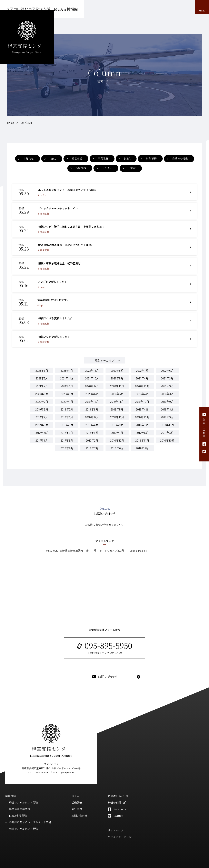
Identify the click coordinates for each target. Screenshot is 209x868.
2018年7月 (67, 414)
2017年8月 (92, 422)
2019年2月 (42, 406)
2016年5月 (142, 437)
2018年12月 (92, 406)
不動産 (132, 168)
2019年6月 (92, 399)
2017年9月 (67, 422)
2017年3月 (67, 430)
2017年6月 (142, 422)
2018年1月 (142, 414)
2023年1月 (67, 360)
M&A (127, 158)
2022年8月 (117, 360)
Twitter (118, 805)
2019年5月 (117, 399)
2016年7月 (92, 437)
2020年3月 (167, 383)
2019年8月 (42, 399)
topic (53, 158)
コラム (75, 786)
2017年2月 (92, 430)
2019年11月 (117, 391)
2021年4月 (142, 368)
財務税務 (151, 158)
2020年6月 (92, 383)
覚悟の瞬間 (114, 792)
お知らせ (29, 158)
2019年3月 (167, 399)
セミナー (107, 168)
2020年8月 (42, 383)
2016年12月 (117, 430)
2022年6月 (167, 360)
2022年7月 (142, 360)
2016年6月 (117, 437)
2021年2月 (42, 375)
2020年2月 (42, 391)
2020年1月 (67, 391)
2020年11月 (117, 375)
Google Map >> (138, 540)
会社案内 (77, 799)
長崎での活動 (180, 158)
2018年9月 (167, 406)
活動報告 (77, 792)
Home (11, 123)
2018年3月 (117, 414)
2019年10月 (142, 391)
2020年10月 (142, 375)
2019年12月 (92, 391)
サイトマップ (116, 820)
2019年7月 (67, 399)
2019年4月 (142, 399)
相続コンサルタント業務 (23, 818)
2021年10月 (92, 368)
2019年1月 (67, 406)
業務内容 (10, 786)
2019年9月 (167, 391)
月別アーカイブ (104, 350)
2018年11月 (117, 406)
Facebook (120, 799)
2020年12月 (92, 375)
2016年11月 (142, 430)
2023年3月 (42, 360)
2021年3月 (167, 368)
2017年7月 (117, 422)
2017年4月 (42, 430)
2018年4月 (92, 414)
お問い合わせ (79, 805)
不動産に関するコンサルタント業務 (30, 812)
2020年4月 (142, 383)
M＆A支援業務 (18, 805)
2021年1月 (67, 375)
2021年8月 (117, 368)
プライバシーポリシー (121, 826)
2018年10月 (142, 406)
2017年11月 (167, 414)
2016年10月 (167, 430)
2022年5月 (42, 368)
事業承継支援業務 (20, 799)
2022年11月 (92, 360)
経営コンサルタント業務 (23, 792)
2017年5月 (27, 123)
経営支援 (77, 158)
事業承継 (103, 158)
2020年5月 (117, 383)
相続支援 (81, 168)
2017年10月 (42, 422)
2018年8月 (42, 414)
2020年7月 (67, 383)
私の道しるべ (116, 786)
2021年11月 (67, 368)
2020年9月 (167, 375)
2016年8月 (67, 437)
